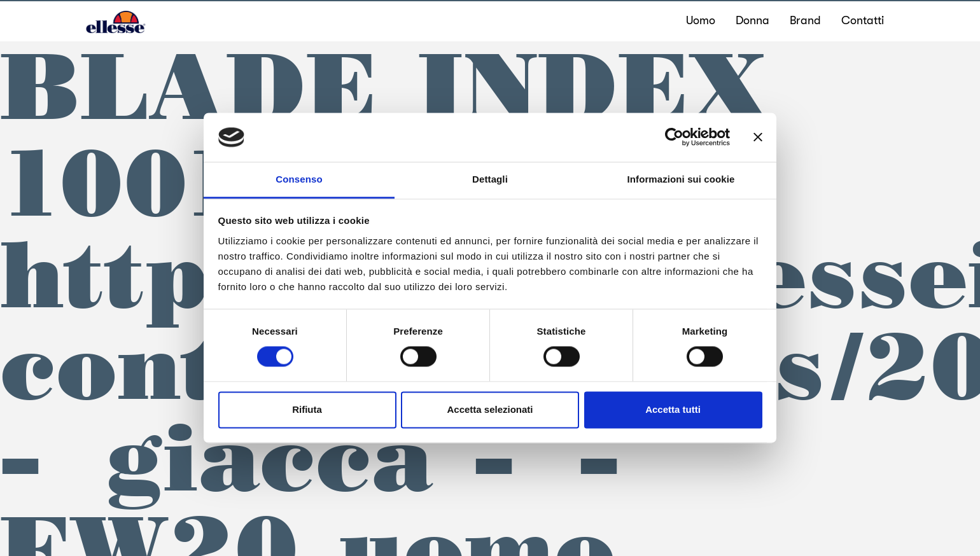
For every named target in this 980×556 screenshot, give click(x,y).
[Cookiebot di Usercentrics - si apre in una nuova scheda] (674, 137)
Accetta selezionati (490, 409)
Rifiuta (307, 409)
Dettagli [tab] (490, 179)
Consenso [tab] (299, 179)
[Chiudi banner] (758, 137)
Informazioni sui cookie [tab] (681, 179)
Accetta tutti (673, 409)
